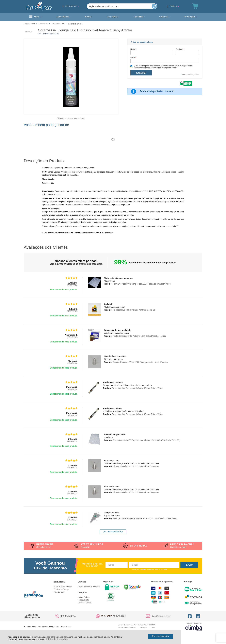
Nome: (134, 49)
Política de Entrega (61, 589)
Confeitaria (43, 24)
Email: (133, 58)
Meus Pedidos (84, 597)
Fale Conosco (59, 592)
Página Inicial (30, 24)
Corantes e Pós (58, 24)
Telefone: (180, 49)
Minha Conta (84, 600)
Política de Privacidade (57, 639)
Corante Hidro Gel (76, 24)
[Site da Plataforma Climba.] (194, 627)
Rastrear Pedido (85, 603)
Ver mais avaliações (113, 532)
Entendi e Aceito (160, 636)
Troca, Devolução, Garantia (89, 587)
